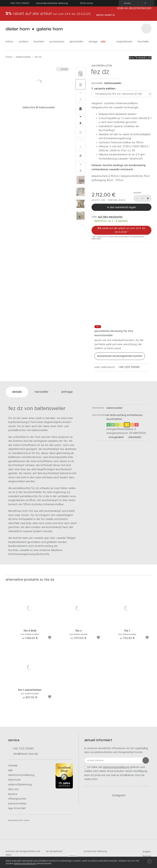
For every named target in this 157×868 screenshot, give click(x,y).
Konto (126, 3)
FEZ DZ (38, 57)
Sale (105, 41)
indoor (11, 41)
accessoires (58, 41)
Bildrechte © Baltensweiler (39, 107)
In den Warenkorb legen (122, 207)
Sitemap (13, 766)
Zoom (63, 69)
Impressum (14, 780)
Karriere (13, 794)
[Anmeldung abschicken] (146, 760)
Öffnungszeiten (17, 799)
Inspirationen (126, 41)
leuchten (40, 41)
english (145, 852)
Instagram (117, 795)
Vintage (93, 41)
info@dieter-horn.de (23, 754)
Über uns (13, 789)
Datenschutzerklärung (21, 775)
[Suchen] (146, 29)
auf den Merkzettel (110, 217)
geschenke (78, 41)
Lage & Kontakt (17, 808)
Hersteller (144, 41)
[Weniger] (137, 198)
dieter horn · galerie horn (34, 29)
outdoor (25, 41)
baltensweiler (23, 57)
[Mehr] (148, 198)
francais (145, 856)
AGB (10, 770)
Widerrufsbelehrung (20, 785)
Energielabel (115, 437)
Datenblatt (134, 437)
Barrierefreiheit (17, 804)
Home (9, 57)
